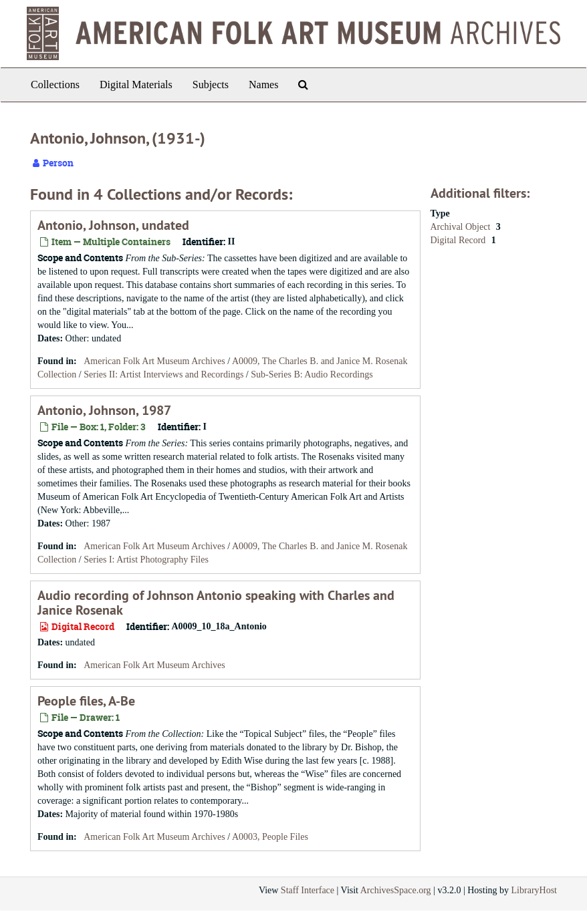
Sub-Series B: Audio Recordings (312, 374)
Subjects (211, 85)
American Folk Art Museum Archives (154, 361)
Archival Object (462, 227)
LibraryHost (534, 890)
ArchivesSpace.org (396, 890)
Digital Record (459, 240)
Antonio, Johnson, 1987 (104, 410)
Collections (55, 85)
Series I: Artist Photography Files (146, 560)
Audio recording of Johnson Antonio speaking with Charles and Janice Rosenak (216, 603)
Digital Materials (136, 85)
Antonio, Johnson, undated (113, 225)
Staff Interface (308, 890)
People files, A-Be (86, 701)
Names (263, 85)
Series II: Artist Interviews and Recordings (163, 374)
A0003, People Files (270, 837)
